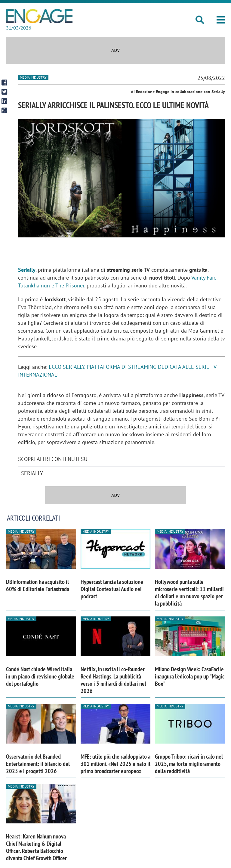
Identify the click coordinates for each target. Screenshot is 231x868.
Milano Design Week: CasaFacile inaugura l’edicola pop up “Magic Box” (190, 676)
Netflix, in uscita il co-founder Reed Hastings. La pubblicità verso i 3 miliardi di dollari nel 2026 (113, 680)
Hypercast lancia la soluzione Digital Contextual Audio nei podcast (112, 589)
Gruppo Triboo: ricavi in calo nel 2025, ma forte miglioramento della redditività (189, 764)
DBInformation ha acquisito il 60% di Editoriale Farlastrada (38, 585)
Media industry (33, 77)
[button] (221, 20)
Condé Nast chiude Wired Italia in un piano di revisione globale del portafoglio (40, 676)
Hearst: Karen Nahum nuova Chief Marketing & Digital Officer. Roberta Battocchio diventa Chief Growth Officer (36, 847)
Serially (27, 270)
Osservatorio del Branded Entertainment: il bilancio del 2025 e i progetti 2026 (38, 764)
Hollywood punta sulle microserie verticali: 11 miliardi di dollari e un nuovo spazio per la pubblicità (189, 593)
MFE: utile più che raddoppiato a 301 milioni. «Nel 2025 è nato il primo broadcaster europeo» (115, 764)
